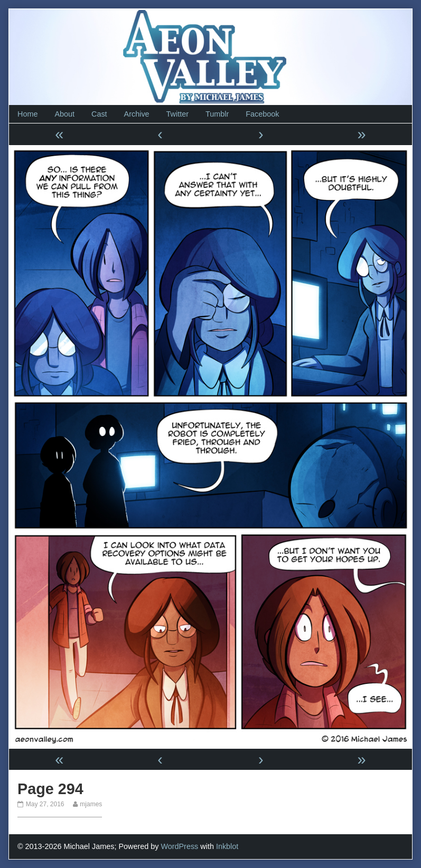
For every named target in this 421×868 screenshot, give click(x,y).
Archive (137, 114)
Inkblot (227, 846)
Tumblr (217, 114)
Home (27, 114)
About (64, 114)
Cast (99, 114)
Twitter (177, 114)
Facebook (262, 114)
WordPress (179, 846)
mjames (91, 804)
